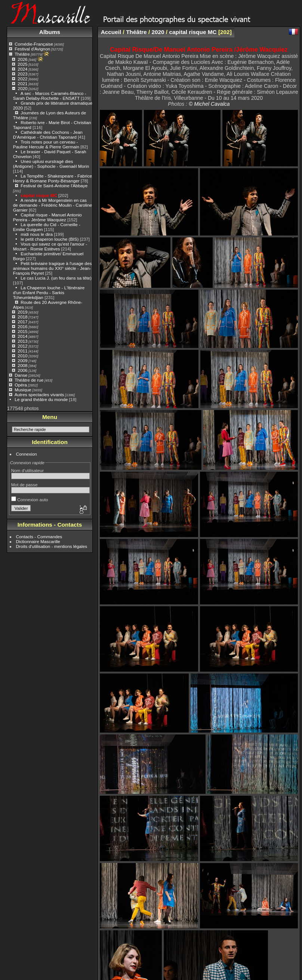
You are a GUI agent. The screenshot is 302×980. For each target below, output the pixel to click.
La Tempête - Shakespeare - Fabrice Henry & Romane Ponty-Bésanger (53, 178)
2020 (22, 88)
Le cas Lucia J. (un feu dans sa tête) (56, 278)
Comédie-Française (34, 44)
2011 (22, 351)
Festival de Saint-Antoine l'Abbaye (54, 186)
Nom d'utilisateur (27, 470)
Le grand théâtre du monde (41, 399)
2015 (22, 331)
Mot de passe (24, 485)
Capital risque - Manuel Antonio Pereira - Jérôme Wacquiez (47, 217)
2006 (22, 370)
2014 (22, 336)
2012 (22, 346)
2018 (22, 317)
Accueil (111, 32)
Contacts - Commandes (39, 537)
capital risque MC (39, 195)
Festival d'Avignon (32, 49)
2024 (22, 69)
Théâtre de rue (29, 380)
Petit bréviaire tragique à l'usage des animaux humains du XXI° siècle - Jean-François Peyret (53, 268)
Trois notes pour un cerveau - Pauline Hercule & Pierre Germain (46, 144)
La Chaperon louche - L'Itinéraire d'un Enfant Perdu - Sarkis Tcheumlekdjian (49, 292)
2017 (22, 322)
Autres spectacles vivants (39, 395)
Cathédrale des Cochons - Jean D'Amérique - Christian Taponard (48, 135)
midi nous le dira (37, 234)
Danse (21, 375)
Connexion (27, 454)
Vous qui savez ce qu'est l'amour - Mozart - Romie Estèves (50, 246)
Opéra (21, 385)
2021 (22, 84)
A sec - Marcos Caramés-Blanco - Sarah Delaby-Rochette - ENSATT (50, 96)
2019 (22, 312)
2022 (22, 79)
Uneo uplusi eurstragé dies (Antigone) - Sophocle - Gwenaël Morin (51, 164)
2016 (22, 326)
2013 (22, 341)
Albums (50, 32)
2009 (22, 360)
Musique (23, 390)
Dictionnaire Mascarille (38, 541)
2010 (22, 356)
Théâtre (22, 54)
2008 (22, 365)
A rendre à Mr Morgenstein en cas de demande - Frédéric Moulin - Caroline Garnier (53, 205)
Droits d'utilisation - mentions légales (52, 546)
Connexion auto (30, 500)
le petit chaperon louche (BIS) (50, 239)
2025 (22, 64)
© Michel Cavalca (209, 104)
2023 (22, 74)
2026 (22, 59)
